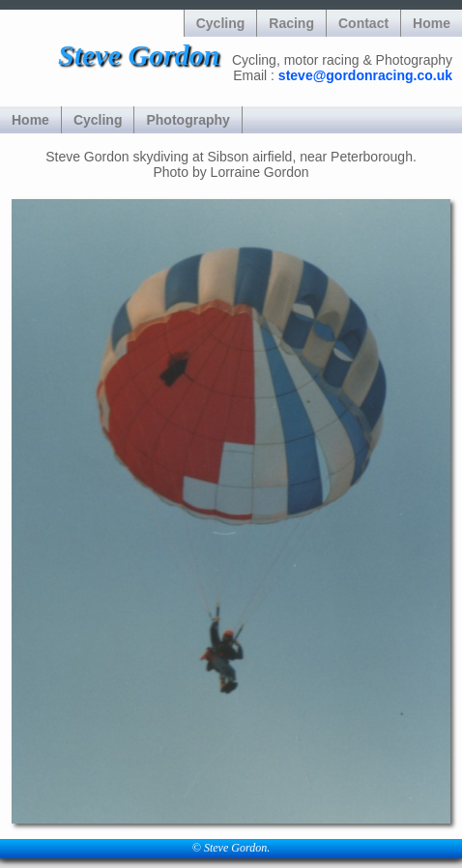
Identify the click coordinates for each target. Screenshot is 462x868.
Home (432, 23)
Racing (291, 23)
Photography (188, 120)
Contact (363, 23)
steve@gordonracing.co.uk (365, 75)
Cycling (221, 23)
